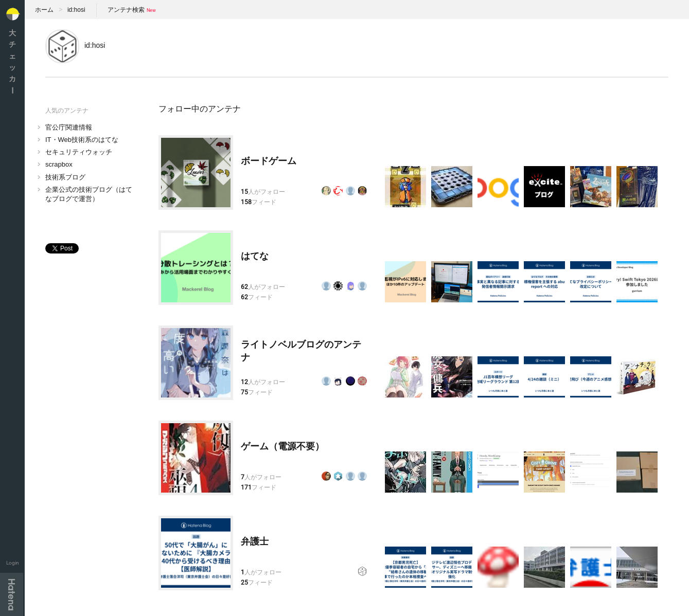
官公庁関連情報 (69, 127)
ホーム (44, 10)
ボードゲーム (269, 161)
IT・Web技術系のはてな (82, 140)
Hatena (12, 594)
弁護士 (255, 541)
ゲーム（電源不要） (282, 446)
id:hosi (76, 10)
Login (13, 563)
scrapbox (59, 164)
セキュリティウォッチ (79, 152)
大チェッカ (12, 61)
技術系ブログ (65, 177)
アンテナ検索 (126, 10)
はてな (255, 256)
